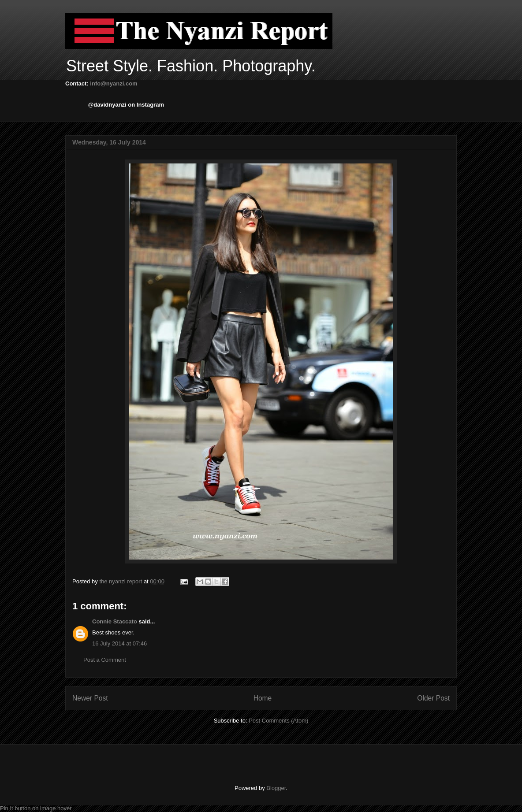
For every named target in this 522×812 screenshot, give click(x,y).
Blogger (276, 788)
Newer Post (90, 698)
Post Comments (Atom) (278, 721)
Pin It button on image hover (36, 808)
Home (263, 698)
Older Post (433, 698)
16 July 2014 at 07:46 (119, 643)
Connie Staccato (115, 621)
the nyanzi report (121, 581)
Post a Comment (105, 660)
